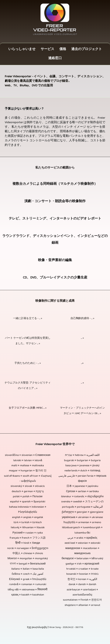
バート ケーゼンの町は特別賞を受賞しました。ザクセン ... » (28, 341)
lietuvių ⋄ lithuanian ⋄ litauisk (28, 528)
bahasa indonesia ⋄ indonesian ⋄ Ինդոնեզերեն (28, 510)
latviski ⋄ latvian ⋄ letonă (28, 461)
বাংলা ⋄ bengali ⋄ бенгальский (28, 564)
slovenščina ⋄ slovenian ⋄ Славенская (28, 455)
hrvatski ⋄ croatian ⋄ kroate (82, 569)
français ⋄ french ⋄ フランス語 (28, 538)
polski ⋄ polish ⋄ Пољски (28, 497)
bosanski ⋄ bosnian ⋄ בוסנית (82, 574)
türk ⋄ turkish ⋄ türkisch (28, 523)
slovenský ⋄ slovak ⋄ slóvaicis (28, 486)
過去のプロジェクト (87, 49)
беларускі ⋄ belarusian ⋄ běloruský (82, 559)
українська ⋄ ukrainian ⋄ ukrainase (82, 518)
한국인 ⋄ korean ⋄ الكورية (82, 579)
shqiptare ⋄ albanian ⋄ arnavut (82, 605)
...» (82, 363)
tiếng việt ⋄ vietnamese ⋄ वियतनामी (28, 590)
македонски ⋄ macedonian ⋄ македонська (82, 551)
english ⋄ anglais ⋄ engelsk (28, 518)
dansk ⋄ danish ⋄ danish (82, 585)
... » (82, 338)
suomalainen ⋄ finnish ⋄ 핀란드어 (82, 600)
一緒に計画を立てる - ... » (28, 319)
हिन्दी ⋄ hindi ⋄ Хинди (28, 543)
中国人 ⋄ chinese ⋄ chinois (28, 554)
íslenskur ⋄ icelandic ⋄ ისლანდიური (82, 497)
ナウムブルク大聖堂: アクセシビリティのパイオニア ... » (28, 386)
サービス (47, 49)
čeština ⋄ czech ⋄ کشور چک (28, 574)
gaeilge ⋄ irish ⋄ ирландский (82, 564)
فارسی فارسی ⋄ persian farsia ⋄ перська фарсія (82, 479)
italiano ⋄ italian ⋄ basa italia (28, 569)
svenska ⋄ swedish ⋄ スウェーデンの (82, 502)
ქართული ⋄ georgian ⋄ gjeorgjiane (82, 512)
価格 (63, 49)
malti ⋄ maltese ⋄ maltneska (28, 466)
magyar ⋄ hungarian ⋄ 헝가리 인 (28, 471)
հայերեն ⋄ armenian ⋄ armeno (82, 523)
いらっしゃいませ (22, 49)
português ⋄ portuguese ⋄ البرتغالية (82, 507)
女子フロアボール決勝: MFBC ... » (28, 408)
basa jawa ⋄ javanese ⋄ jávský (82, 466)
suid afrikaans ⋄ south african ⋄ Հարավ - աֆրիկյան (28, 479)
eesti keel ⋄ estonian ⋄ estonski (82, 543)
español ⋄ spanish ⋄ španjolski (28, 502)
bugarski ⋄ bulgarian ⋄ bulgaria (82, 461)
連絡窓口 (55, 59)
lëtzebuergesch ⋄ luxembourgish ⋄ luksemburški (82, 530)
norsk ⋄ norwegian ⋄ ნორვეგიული (28, 549)
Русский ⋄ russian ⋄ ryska (28, 533)
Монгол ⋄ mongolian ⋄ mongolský (28, 559)
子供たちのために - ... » (28, 363)
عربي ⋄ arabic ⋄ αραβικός (82, 538)
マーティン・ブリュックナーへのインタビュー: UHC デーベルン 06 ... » (82, 411)
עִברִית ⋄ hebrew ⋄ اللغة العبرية (82, 455)
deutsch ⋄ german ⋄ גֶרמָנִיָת (28, 492)
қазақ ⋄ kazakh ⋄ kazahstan (28, 595)
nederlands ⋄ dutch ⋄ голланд (82, 471)
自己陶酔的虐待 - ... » (82, 319)
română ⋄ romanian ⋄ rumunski (28, 585)
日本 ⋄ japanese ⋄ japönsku (82, 486)
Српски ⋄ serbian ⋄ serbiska (82, 492)
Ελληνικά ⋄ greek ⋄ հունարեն (28, 579)
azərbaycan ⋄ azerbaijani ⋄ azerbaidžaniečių (82, 592)
